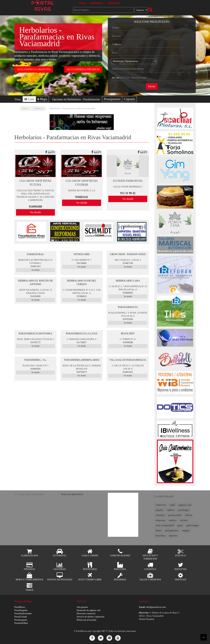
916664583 (35, 369)
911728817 (82, 342)
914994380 (35, 207)
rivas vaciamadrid (165, 525)
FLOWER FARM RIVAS (128, 181)
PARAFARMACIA (128, 307)
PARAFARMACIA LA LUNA (82, 333)
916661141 (82, 197)
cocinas (184, 520)
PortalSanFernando (23, 614)
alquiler (160, 510)
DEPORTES (114, 3)
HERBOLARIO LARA (128, 281)
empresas (160, 520)
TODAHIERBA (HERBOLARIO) (82, 360)
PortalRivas (20, 607)
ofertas (189, 515)
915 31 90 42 (128, 193)
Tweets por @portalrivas (72, 494)
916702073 (82, 372)
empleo (186, 530)
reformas (160, 515)
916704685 (82, 263)
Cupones (129, 99)
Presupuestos (112, 99)
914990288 (128, 342)
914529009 (35, 296)
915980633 (82, 296)
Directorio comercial (86, 614)
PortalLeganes (21, 620)
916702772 (35, 342)
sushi (172, 505)
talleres (171, 510)
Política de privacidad (86, 620)
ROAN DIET (128, 333)
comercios (161, 505)
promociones (175, 515)
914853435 (128, 372)
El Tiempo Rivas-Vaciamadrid (29, 494)
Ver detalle (36, 212)
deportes (173, 536)
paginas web (185, 505)
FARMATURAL (35, 254)
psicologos (183, 510)
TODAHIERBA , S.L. (35, 360)
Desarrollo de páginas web (89, 610)
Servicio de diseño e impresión (91, 617)
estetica (173, 520)
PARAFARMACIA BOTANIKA (35, 333)
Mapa (42, 99)
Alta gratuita (82, 607)
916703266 (128, 319)
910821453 (35, 266)
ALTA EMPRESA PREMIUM (83, 69)
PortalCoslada (21, 617)
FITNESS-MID (82, 254)
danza (159, 530)
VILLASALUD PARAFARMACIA (128, 360)
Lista (29, 99)
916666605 (128, 293)
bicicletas (160, 536)
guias (180, 525)
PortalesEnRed (21, 623)
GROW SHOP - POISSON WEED (128, 254)
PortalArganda (21, 610)
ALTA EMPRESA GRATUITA (34, 69)
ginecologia (192, 525)
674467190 (128, 263)
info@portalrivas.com (156, 607)
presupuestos (172, 530)
